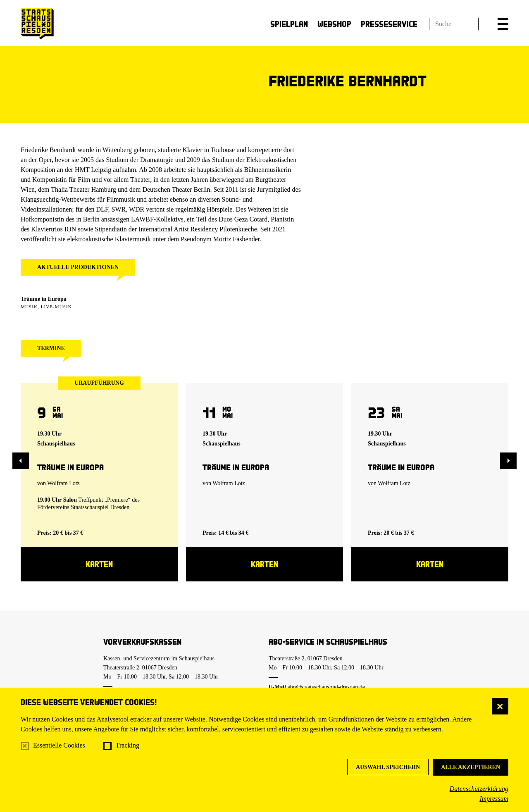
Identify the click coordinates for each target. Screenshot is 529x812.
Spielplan (289, 24)
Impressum (494, 799)
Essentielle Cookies (59, 745)
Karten (99, 564)
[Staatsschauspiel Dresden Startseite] (37, 24)
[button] (503, 24)
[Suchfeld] (454, 24)
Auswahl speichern (388, 767)
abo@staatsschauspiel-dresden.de (326, 687)
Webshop (334, 24)
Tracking (127, 745)
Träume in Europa (44, 299)
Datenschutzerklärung (479, 789)
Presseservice (389, 24)
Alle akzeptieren (471, 767)
